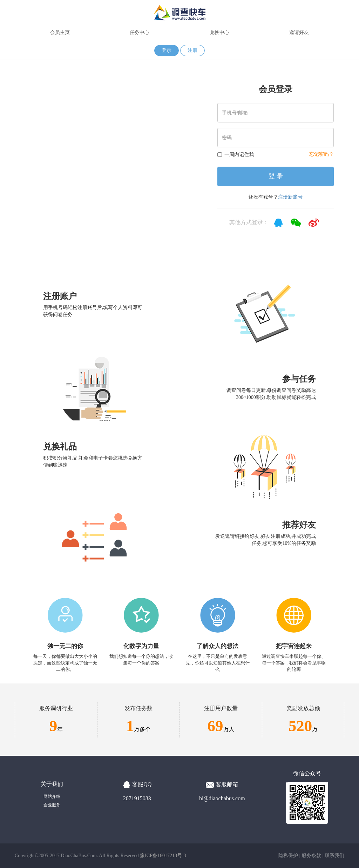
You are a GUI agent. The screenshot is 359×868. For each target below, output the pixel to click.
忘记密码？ (321, 154)
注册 (192, 50)
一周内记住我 (236, 154)
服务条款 (311, 856)
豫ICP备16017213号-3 (163, 856)
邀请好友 (299, 32)
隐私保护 (288, 856)
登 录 (276, 176)
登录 (167, 50)
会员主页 (60, 32)
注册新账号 (290, 197)
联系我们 (334, 856)
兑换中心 (219, 32)
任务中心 (140, 32)
